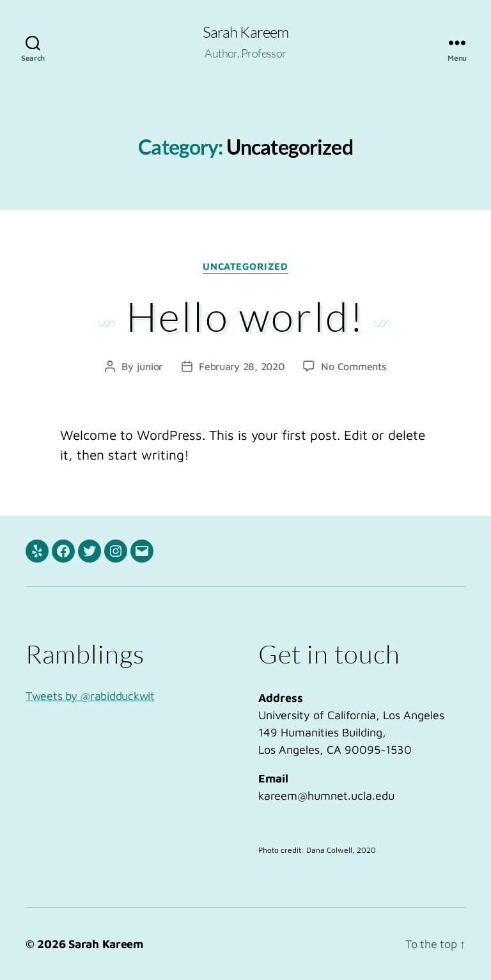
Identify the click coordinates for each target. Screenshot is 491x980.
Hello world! (245, 316)
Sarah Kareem (245, 32)
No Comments (353, 366)
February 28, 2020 (241, 366)
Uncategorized (245, 266)
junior (150, 366)
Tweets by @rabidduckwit (90, 696)
